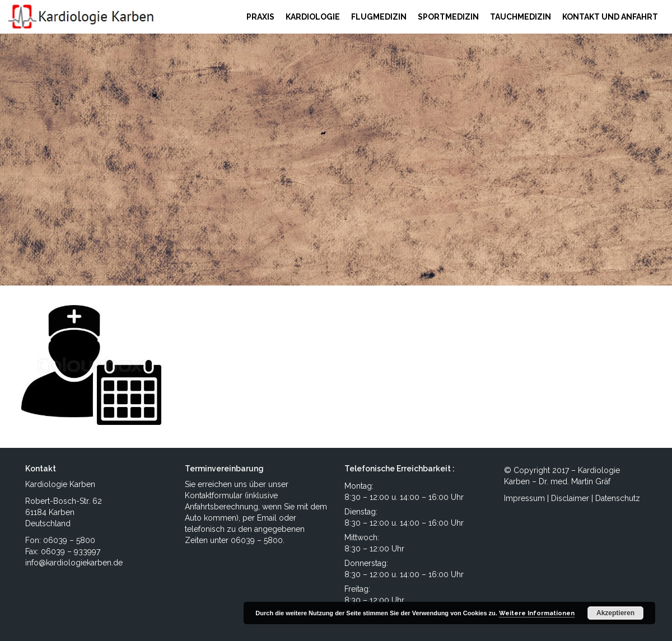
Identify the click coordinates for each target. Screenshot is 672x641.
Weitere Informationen (537, 613)
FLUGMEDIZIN (379, 17)
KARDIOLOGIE (313, 17)
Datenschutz (618, 498)
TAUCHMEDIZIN (521, 17)
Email (267, 518)
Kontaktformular (214, 495)
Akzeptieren (615, 613)
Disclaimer (570, 498)
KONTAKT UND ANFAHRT (610, 17)
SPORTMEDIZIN (448, 17)
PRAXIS (260, 17)
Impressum (524, 498)
